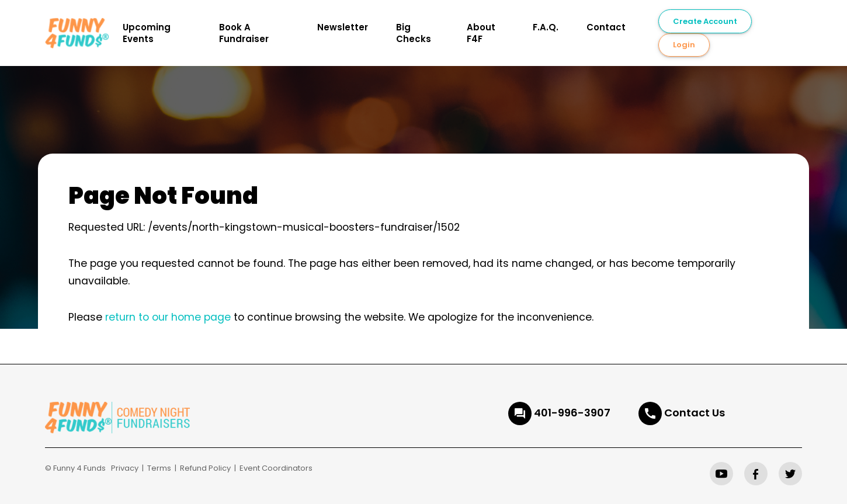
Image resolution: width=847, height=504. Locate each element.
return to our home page (168, 317)
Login (684, 45)
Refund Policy (205, 468)
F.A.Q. (546, 27)
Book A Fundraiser (244, 33)
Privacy (125, 468)
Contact (606, 27)
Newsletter (343, 27)
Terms (159, 468)
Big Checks (414, 33)
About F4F (481, 33)
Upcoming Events (147, 33)
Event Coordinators (276, 468)
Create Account (705, 21)
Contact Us (695, 413)
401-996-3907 (572, 413)
